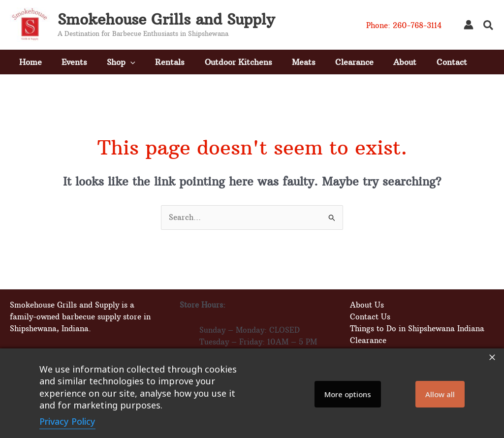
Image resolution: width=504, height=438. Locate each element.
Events (73, 62)
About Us (366, 305)
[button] (489, 27)
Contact (453, 62)
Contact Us (369, 317)
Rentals (170, 62)
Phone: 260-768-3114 (404, 25)
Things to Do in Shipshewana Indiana (416, 328)
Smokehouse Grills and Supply (166, 19)
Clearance (355, 62)
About (406, 62)
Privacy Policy (67, 421)
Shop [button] (121, 62)
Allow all (440, 394)
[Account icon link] (469, 25)
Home (29, 62)
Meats (304, 62)
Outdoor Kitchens (238, 62)
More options (348, 394)
